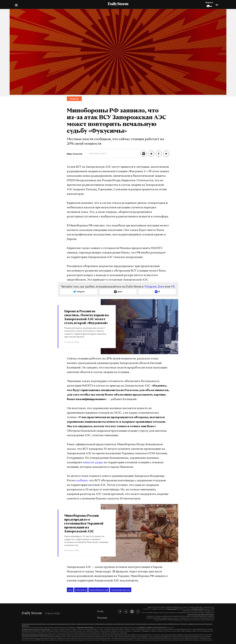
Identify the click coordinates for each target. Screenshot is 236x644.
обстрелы (81, 590)
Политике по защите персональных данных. (201, 614)
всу (70, 590)
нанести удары (93, 463)
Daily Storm (118, 4)
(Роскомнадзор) (172, 609)
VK (173, 287)
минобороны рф (99, 590)
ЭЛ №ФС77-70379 (197, 609)
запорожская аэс (120, 590)
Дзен (161, 287)
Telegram (150, 287)
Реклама (102, 618)
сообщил (82, 481)
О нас (100, 611)
